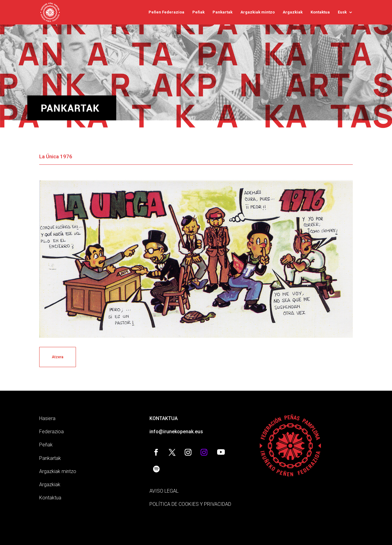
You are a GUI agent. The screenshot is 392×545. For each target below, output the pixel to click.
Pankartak (222, 12)
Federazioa (51, 432)
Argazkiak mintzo (258, 12)
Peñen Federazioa (166, 12)
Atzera (58, 357)
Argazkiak (293, 12)
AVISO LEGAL (164, 491)
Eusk (342, 12)
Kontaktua (320, 12)
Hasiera (47, 418)
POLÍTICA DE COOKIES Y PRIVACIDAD (190, 504)
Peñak (198, 12)
